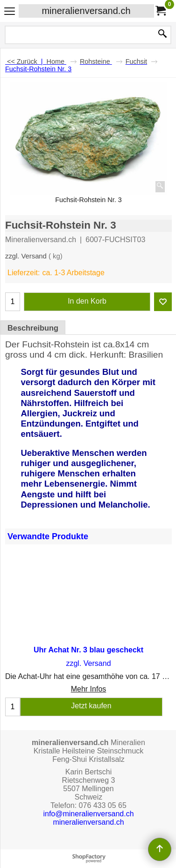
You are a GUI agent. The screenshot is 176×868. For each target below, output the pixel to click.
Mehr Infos (89, 689)
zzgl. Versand (26, 256)
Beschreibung (33, 328)
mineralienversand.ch (86, 11)
